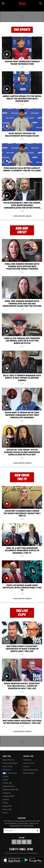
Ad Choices (7, 770)
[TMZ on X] (19, 842)
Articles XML (7, 783)
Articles (6, 780)
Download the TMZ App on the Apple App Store (12, 860)
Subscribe (38, 831)
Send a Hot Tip (29, 763)
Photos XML (7, 809)
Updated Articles (9, 786)
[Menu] (3, 3)
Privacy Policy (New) (10, 763)
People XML (7, 806)
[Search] (41, 3)
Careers (26, 766)
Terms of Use (8, 766)
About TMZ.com (9, 760)
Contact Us (27, 760)
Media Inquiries (29, 773)
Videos (5, 813)
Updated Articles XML (11, 790)
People (5, 803)
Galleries (6, 800)
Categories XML (9, 796)
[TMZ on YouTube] (24, 842)
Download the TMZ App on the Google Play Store (33, 860)
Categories (7, 793)
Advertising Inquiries (31, 770)
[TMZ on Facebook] (14, 842)
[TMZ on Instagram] (29, 842)
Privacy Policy (15, 826)
